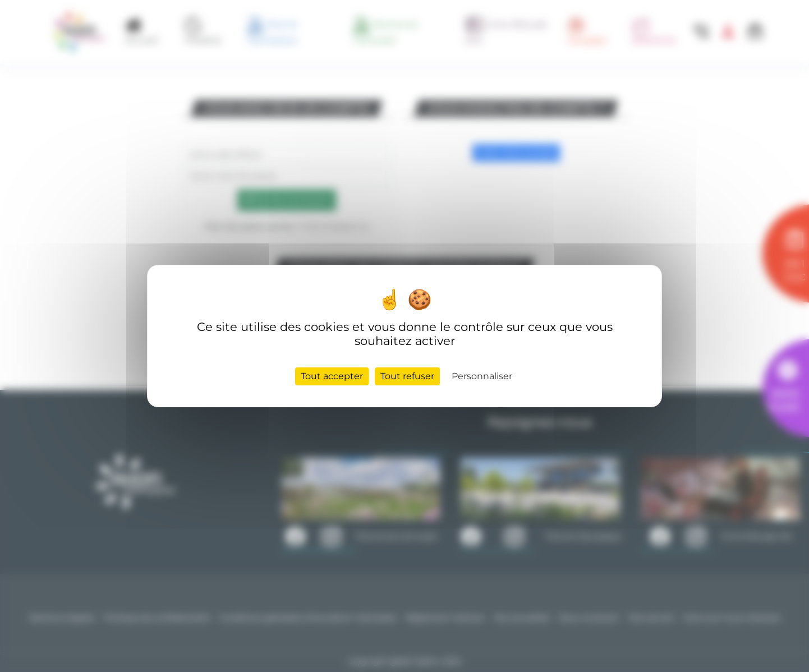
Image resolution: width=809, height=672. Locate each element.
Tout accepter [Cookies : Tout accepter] (332, 376)
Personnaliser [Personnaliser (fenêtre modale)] (482, 376)
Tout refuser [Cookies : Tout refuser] (407, 376)
